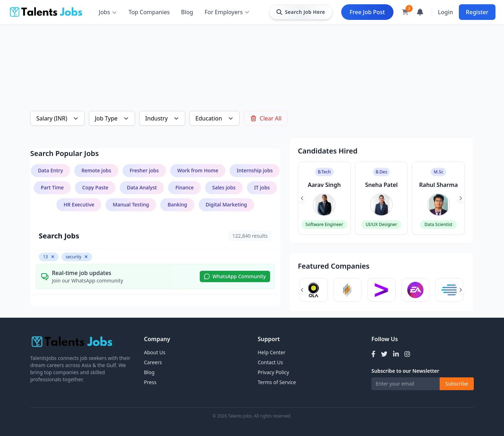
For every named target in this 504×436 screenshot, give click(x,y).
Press (150, 382)
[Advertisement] (243, 55)
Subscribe (457, 384)
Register (477, 12)
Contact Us (270, 362)
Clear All (266, 118)
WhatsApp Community (235, 276)
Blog (187, 12)
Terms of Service (277, 382)
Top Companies (149, 12)
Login (446, 12)
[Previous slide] (302, 198)
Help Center (272, 352)
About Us (155, 352)
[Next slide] (461, 198)
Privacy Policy (273, 372)
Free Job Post (367, 12)
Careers (153, 362)
